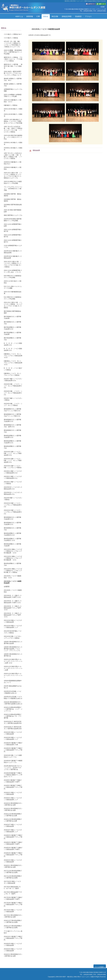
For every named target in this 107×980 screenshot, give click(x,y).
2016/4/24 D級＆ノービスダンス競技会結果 (13, 950)
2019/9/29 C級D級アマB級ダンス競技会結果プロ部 (13, 744)
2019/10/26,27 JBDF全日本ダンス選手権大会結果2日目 (13, 722)
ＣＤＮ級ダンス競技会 (11, 38)
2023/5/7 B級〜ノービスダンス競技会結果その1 (13, 380)
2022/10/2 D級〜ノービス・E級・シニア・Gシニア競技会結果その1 (13, 460)
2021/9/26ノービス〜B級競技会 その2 (13, 577)
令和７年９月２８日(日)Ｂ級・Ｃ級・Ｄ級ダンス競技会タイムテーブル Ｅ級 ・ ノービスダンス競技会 (13, 129)
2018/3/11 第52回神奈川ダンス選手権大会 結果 (13, 866)
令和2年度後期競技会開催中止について (13, 682)
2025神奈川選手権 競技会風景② (13, 200)
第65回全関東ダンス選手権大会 (12, 564)
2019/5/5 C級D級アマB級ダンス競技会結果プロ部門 (13, 781)
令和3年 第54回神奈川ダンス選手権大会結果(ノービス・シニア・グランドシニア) (13, 649)
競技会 (46, 16)
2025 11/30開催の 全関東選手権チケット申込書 (13, 95)
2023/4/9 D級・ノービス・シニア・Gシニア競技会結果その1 (13, 393)
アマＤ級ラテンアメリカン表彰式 (13, 932)
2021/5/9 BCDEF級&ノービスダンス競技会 (13, 632)
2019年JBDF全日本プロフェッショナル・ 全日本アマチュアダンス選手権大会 (13, 768)
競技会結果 (36, 150)
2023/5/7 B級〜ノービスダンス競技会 (13, 399)
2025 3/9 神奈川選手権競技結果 (13, 211)
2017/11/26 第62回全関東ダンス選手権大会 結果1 (13, 872)
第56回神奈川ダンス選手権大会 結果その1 (12, 426)
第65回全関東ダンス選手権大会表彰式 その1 (12, 540)
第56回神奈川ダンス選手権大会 (12, 431)
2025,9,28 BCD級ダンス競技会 (13, 110)
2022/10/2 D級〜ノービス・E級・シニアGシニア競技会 (13, 467)
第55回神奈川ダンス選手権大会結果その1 (12, 523)
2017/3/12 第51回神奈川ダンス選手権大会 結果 (13, 916)
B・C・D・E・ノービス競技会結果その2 (13, 344)
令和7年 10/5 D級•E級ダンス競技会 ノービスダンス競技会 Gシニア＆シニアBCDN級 (13, 121)
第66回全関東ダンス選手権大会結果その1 (12, 442)
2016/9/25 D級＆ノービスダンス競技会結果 (13, 944)
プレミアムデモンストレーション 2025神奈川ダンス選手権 (13, 189)
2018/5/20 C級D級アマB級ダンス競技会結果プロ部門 (13, 848)
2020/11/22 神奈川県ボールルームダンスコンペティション (13, 675)
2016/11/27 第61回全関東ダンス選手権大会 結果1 (13, 927)
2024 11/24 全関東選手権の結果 (13, 225)
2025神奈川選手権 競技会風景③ (13, 195)
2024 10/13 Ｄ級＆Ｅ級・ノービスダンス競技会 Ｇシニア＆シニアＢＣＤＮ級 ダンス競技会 (13, 264)
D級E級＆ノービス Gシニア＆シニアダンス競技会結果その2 (13, 356)
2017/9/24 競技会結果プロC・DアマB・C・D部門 (12, 888)
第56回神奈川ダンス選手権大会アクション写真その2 (12, 410)
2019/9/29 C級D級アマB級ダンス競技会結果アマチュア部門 (13, 750)
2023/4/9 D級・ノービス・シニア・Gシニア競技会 (13, 404)
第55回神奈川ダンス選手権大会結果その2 (12, 518)
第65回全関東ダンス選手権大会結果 (12, 545)
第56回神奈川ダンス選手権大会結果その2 (12, 420)
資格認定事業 (67, 16)
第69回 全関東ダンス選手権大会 (13, 85)
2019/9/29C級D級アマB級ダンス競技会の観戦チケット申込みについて (13, 775)
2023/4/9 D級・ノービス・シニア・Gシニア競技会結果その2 (13, 386)
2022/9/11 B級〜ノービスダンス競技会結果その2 (13, 472)
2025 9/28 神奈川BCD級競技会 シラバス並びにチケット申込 (13, 137)
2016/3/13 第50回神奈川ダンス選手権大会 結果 (13, 955)
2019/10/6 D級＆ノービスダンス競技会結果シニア (13, 738)
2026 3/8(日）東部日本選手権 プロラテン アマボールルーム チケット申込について (13, 73)
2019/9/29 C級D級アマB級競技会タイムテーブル (13, 761)
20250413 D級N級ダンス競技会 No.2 (13, 163)
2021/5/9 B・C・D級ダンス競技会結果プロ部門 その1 (13, 602)
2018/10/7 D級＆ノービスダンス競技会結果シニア (13, 831)
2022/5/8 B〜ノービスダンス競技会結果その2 (13, 488)
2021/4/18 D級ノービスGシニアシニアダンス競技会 (13, 637)
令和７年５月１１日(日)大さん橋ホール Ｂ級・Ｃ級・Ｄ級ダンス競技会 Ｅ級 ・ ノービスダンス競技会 (13, 156)
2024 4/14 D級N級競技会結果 (13, 293)
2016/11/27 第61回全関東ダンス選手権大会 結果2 (13, 921)
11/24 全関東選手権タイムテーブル (13, 246)
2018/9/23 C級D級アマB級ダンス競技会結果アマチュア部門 (13, 837)
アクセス (88, 16)
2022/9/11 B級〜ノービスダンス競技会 (13, 483)
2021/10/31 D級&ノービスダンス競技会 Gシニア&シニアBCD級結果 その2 (13, 551)
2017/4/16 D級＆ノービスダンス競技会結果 (13, 911)
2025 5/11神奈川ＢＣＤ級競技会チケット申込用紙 (13, 182)
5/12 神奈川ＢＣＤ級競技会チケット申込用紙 (13, 298)
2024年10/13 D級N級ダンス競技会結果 (13, 257)
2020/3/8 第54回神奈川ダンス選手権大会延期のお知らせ (13, 703)
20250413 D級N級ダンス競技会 (13, 168)
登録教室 (78, 16)
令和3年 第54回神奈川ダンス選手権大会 (13, 655)
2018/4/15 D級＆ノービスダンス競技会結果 (13, 861)
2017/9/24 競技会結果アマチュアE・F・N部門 (13, 893)
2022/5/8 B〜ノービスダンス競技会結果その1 (13, 493)
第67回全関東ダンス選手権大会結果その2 (12, 328)
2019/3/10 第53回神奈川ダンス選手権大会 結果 (13, 804)
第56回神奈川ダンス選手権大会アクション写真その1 (12, 415)
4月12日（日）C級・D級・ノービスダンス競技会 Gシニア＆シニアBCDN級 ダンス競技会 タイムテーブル (13, 44)
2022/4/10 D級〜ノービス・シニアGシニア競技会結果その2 (13, 505)
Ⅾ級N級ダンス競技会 (11, 105)
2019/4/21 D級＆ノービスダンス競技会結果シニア (13, 799)
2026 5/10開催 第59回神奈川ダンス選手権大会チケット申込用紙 (13, 52)
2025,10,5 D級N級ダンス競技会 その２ (13, 101)
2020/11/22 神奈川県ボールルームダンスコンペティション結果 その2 (13, 661)
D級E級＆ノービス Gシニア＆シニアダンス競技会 (13, 374)
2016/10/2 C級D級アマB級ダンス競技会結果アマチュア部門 (13, 938)
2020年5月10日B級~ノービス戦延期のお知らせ (13, 692)
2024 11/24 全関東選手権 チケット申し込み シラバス (13, 271)
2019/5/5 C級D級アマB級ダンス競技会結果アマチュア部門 (13, 787)
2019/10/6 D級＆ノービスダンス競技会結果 (13, 733)
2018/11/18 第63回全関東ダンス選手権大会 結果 (13, 815)
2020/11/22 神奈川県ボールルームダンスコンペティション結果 (13, 668)
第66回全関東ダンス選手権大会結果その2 (12, 436)
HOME (103, 7)
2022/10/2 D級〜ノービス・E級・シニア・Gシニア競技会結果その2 (13, 453)
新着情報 (30, 16)
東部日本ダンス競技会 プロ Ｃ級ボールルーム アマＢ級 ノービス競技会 (14, 59)
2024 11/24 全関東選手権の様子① (13, 241)
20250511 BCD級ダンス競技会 (13, 143)
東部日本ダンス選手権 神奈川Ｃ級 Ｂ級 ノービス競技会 (13, 66)
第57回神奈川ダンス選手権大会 (12, 323)
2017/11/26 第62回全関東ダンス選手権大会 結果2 (13, 877)
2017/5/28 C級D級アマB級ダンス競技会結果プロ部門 (13, 898)
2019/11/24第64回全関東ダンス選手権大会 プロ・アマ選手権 (13, 716)
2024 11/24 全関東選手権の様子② (13, 236)
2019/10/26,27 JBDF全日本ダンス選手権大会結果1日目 (13, 728)
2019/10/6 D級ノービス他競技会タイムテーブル (13, 756)
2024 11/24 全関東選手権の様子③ (13, 230)
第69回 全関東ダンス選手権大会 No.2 (13, 79)
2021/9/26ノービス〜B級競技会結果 (13, 582)
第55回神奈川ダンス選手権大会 (12, 529)
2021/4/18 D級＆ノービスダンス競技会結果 (13, 621)
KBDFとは (19, 16)
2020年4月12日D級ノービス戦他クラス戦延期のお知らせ (13, 698)
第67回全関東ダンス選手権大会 (12, 339)
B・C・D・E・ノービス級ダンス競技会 (13, 369)
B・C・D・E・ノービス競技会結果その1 (13, 349)
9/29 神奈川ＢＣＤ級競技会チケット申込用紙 (13, 277)
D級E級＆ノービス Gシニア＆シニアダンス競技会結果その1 (13, 363)
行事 (38, 16)
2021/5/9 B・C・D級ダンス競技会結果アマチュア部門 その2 (13, 608)
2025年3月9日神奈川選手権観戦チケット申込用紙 (13, 220)
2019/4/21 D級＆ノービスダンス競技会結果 (13, 793)
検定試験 (55, 16)
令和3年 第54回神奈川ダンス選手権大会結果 (13, 643)
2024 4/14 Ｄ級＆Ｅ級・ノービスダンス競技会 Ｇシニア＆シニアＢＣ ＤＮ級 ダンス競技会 (13, 305)
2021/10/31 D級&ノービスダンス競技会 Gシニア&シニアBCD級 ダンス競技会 (13, 571)
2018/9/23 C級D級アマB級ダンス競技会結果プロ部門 (13, 843)
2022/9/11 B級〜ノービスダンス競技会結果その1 (13, 477)
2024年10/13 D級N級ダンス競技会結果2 (13, 252)
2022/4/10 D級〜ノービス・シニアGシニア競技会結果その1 (13, 512)
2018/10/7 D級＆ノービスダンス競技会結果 (13, 825)
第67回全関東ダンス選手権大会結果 (12, 333)
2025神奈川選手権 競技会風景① (13, 205)
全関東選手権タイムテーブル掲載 (13, 90)
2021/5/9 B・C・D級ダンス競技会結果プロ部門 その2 (13, 596)
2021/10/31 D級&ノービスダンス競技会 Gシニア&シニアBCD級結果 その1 (13, 558)
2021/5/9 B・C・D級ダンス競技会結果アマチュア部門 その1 (13, 615)
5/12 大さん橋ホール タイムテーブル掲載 (13, 287)
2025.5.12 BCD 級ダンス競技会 (13, 282)
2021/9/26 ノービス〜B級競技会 (13, 591)
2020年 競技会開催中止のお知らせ (13, 687)
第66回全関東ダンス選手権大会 (12, 447)
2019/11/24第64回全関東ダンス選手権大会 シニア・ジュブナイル (13, 709)
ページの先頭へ (100, 967)
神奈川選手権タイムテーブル (13, 215)
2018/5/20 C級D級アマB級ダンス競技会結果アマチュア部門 (13, 855)
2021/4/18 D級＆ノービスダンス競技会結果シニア (13, 627)
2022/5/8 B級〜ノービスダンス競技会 (13, 499)
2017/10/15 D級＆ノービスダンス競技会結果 (12, 882)
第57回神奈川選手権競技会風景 (12, 312)
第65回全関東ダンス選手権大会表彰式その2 (12, 534)
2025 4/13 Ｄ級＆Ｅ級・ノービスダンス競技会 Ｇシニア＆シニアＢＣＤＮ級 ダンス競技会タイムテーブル (13, 175)
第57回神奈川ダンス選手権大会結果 (12, 317)
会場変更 (7, 587)
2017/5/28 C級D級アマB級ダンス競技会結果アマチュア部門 (13, 904)
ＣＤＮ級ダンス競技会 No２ (13, 34)
